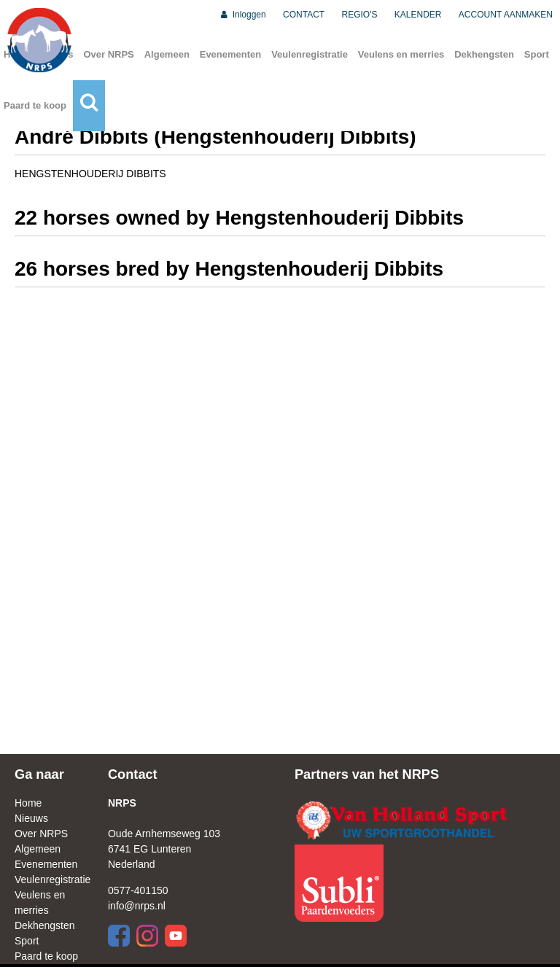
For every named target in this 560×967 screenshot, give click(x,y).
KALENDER (418, 15)
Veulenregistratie (310, 54)
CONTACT (304, 15)
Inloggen (242, 15)
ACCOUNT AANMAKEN (506, 15)
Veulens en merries (401, 54)
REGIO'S (360, 15)
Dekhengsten (484, 54)
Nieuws (31, 818)
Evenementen (231, 54)
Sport (537, 54)
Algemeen (167, 54)
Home (28, 803)
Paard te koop (35, 105)
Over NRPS (108, 54)
